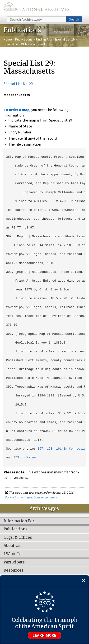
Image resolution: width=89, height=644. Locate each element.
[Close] (83, 581)
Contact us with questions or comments (32, 497)
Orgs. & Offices (18, 538)
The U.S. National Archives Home (36, 8)
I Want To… (14, 554)
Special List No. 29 (18, 84)
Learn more (45, 635)
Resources (14, 570)
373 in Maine (25, 458)
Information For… (20, 521)
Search (74, 19)
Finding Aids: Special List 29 (55, 39)
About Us (12, 546)
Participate (14, 562)
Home (8, 39)
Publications (24, 39)
